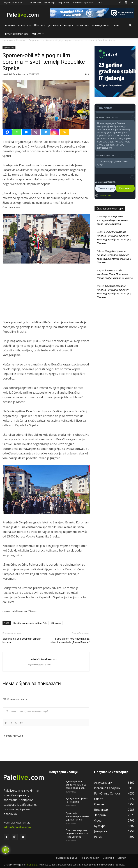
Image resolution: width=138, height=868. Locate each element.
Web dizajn (50, 2)
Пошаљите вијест (90, 858)
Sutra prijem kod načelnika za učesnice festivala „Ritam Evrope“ (70, 641)
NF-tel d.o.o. (32, 865)
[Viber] (36, 132)
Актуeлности (9, 48)
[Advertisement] (46, 295)
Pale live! (38, 34)
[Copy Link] (64, 132)
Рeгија (69, 25)
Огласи (39, 25)
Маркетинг (64, 2)
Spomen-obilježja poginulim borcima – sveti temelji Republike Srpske (44, 62)
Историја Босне (101, 25)
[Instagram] (55, 132)
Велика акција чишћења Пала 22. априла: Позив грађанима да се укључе (115, 274)
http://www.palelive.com (39, 665)
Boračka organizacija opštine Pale (30, 623)
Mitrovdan (56, 623)
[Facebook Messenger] (26, 132)
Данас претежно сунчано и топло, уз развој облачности (76, 785)
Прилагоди (105, 195)
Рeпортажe (83, 25)
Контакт (101, 2)
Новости (25, 25)
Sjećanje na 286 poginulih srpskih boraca (22, 641)
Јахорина (55, 25)
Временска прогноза (83, 2)
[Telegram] (45, 132)
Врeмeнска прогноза (17, 34)
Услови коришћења (67, 858)
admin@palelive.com (17, 827)
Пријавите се (35, 2)
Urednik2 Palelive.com (14, 74)
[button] (130, 25)
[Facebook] (7, 132)
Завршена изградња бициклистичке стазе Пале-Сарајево (112, 220)
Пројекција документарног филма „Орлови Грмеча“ (78, 816)
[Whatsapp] (17, 132)
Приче (116, 25)
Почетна (10, 25)
